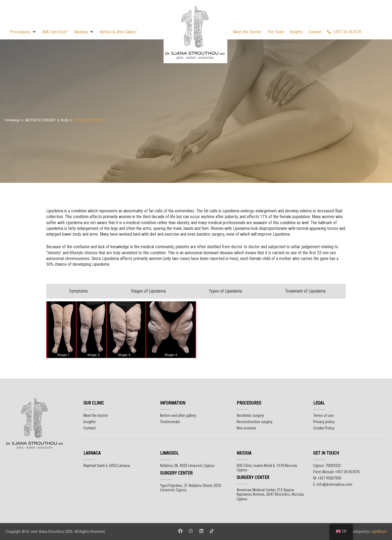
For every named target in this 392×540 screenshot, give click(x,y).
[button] (23, 32)
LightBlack (378, 532)
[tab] (77, 291)
